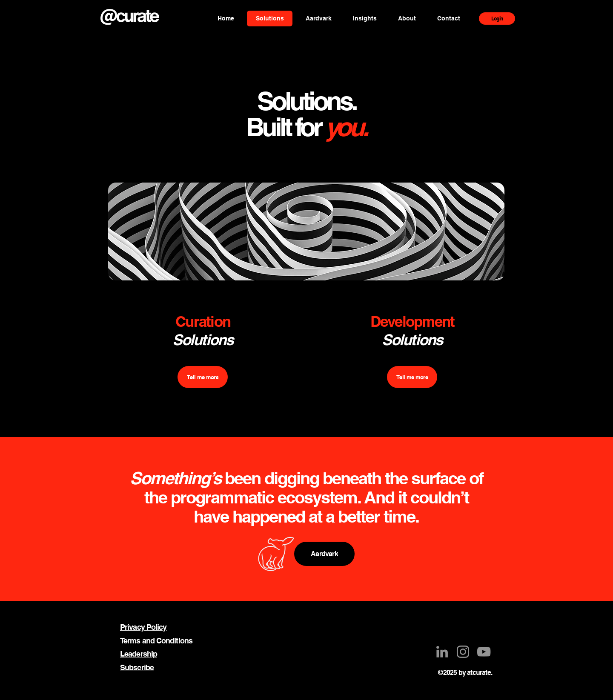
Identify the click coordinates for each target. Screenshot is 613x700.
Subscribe (137, 667)
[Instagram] (463, 652)
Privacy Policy (143, 627)
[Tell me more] (203, 377)
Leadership (139, 654)
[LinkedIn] (442, 652)
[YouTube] (484, 652)
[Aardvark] (324, 554)
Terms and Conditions (156, 641)
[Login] (497, 19)
